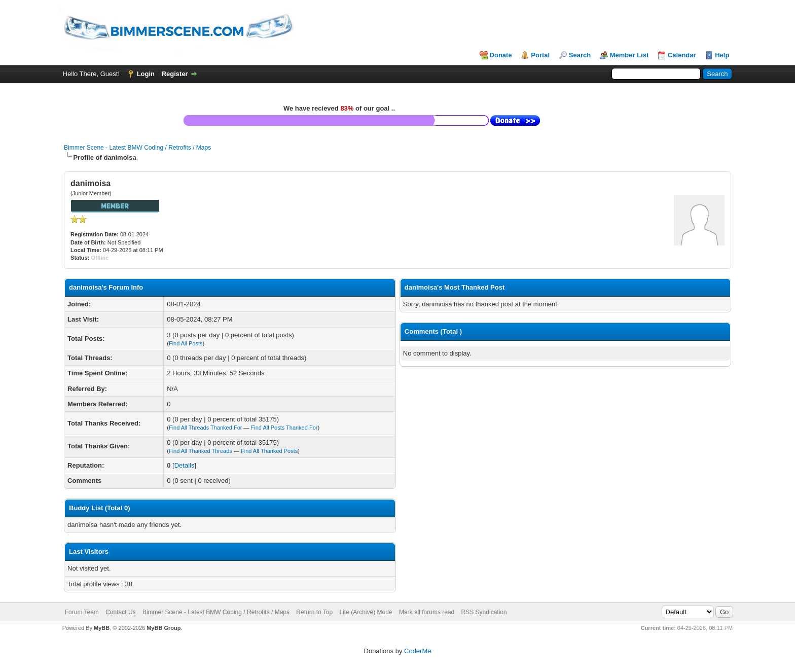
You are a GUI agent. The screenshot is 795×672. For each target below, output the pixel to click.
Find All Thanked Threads (201, 451)
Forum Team (82, 612)
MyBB (102, 628)
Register (175, 74)
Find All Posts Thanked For (284, 428)
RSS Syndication (484, 612)
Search (580, 55)
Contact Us (120, 612)
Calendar (682, 55)
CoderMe (418, 651)
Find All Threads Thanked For (206, 428)
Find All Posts (186, 343)
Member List (629, 55)
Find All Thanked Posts (269, 451)
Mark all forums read (427, 612)
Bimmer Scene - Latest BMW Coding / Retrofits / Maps (137, 148)
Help (722, 55)
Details (185, 465)
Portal (540, 55)
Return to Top (314, 612)
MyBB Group (164, 628)
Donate (501, 55)
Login (146, 74)
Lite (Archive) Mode (366, 612)
